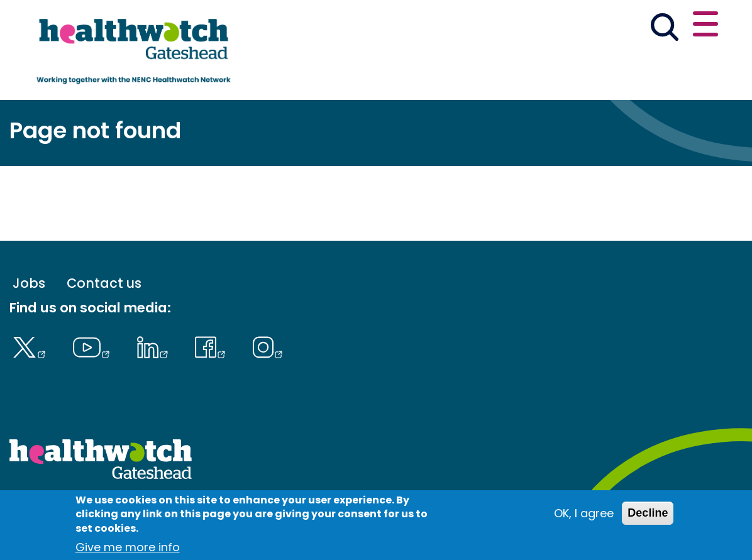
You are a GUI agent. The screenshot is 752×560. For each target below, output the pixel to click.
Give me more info (128, 550)
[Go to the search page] (665, 29)
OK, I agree (584, 516)
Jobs (29, 284)
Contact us (104, 284)
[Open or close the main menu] (705, 26)
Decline (648, 515)
